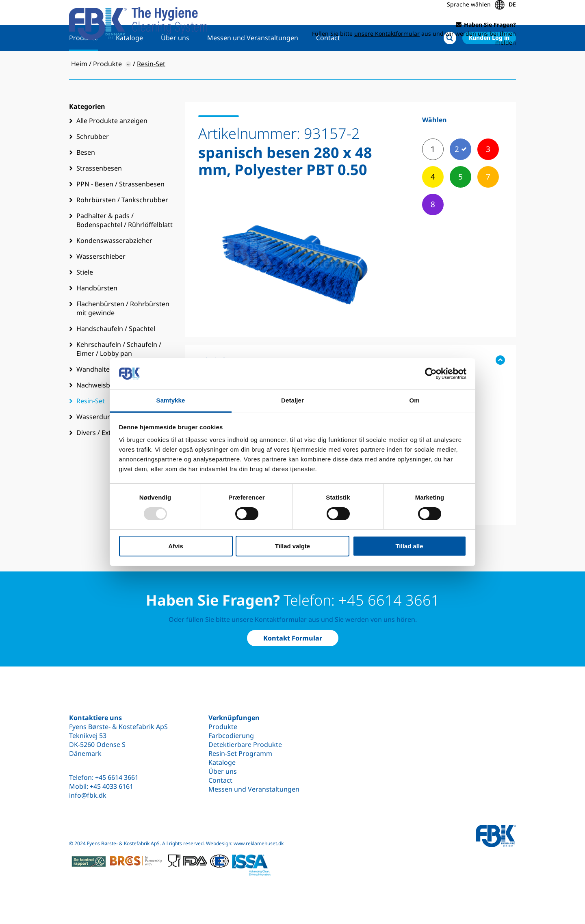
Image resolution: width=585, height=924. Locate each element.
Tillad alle (409, 546)
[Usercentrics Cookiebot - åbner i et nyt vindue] (431, 374)
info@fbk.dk (88, 795)
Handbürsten (97, 314)
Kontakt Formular (293, 638)
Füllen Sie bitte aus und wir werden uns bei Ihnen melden (414, 36)
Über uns (175, 64)
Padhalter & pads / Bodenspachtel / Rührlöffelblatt (125, 246)
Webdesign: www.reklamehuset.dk (245, 843)
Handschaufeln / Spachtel (116, 355)
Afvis (176, 546)
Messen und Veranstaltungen (253, 64)
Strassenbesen (99, 194)
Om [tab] (414, 400)
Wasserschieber (101, 282)
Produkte (83, 64)
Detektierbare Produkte (245, 744)
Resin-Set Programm (240, 753)
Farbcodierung (231, 736)
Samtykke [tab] (171, 400)
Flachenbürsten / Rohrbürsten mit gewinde (123, 334)
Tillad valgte (292, 546)
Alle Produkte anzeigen (112, 147)
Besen (86, 178)
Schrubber (93, 162)
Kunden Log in (489, 64)
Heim (79, 90)
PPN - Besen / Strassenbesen (120, 210)
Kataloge (129, 64)
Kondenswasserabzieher (114, 266)
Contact (328, 64)
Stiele (85, 298)
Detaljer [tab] (292, 400)
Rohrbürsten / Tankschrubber (122, 226)
